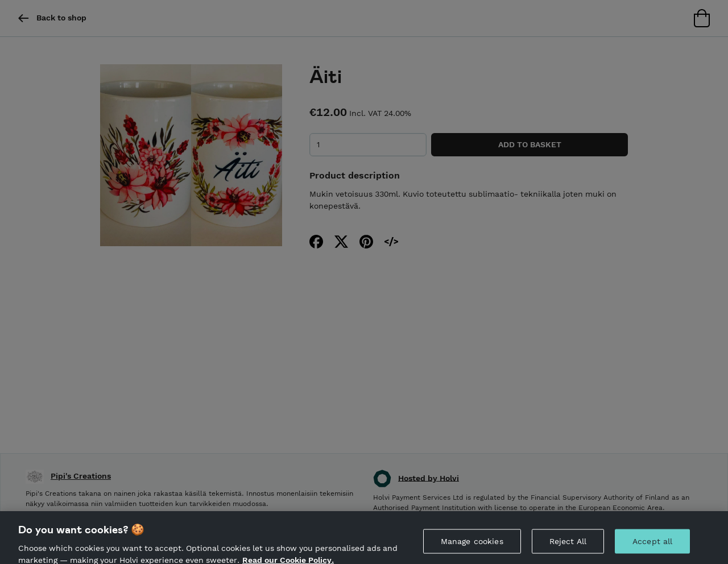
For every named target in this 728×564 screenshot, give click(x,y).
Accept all (652, 544)
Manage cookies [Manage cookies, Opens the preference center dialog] (472, 544)
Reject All (568, 544)
